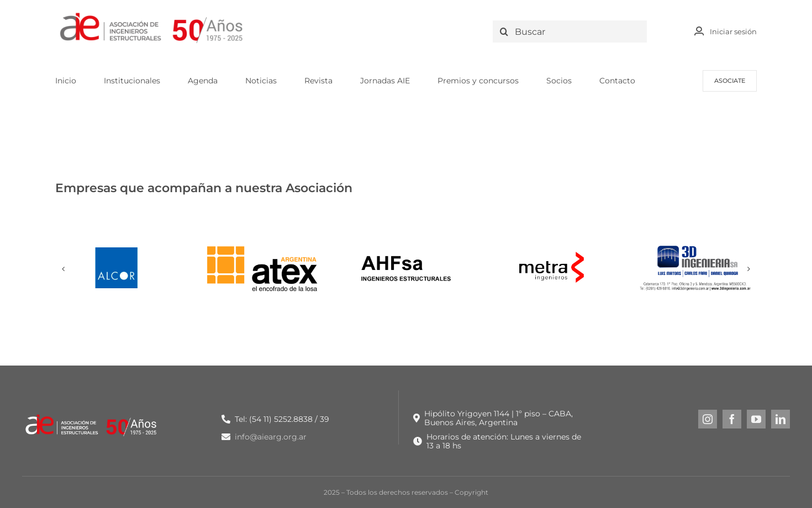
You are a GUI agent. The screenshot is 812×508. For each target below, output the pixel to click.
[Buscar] (573, 31)
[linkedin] (781, 419)
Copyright (471, 492)
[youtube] (756, 419)
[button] (64, 269)
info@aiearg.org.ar (271, 437)
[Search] (504, 31)
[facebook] (732, 419)
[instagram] (708, 419)
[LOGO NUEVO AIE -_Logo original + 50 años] (152, 16)
